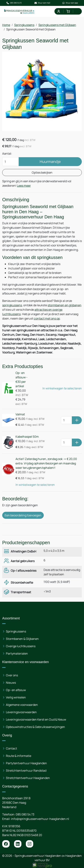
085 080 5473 (14, 3)
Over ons (12, 675)
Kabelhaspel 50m (27, 437)
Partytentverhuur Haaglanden (26, 763)
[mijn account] (58, 11)
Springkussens (24, 25)
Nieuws (11, 683)
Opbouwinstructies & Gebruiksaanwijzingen (35, 727)
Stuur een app (70, 3)
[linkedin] (18, 844)
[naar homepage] (19, 11)
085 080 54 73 (25, 814)
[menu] (78, 11)
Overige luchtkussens (21, 646)
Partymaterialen (17, 653)
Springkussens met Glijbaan (57, 25)
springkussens (12, 305)
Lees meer (24, 186)
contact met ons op (47, 318)
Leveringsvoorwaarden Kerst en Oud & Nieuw (36, 719)
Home (6, 25)
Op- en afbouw (16, 690)
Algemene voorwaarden (22, 705)
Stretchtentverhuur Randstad (26, 771)
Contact (11, 748)
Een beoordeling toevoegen (23, 515)
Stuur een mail (42, 3)
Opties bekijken (42, 172)
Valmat (20, 414)
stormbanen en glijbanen (65, 305)
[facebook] (6, 844)
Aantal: (7, 154)
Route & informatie (19, 756)
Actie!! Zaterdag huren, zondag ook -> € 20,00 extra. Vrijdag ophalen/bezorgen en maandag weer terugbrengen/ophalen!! (46, 463)
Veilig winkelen (16, 697)
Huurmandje (50, 162)
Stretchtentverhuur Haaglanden (28, 778)
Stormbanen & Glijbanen (22, 639)
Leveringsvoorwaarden (21, 712)
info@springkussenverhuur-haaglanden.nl (40, 819)
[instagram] (30, 844)
